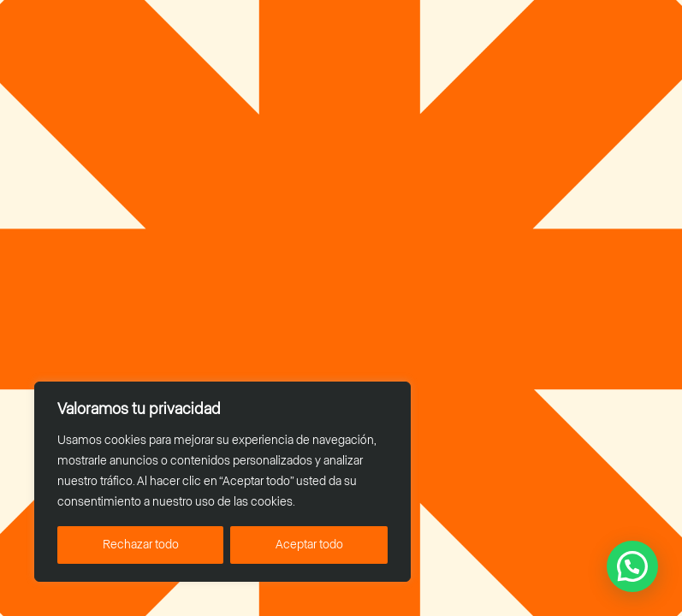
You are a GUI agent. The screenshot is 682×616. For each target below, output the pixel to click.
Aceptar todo (309, 545)
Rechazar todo (141, 545)
